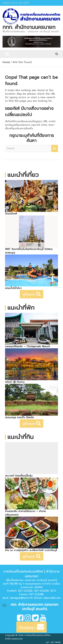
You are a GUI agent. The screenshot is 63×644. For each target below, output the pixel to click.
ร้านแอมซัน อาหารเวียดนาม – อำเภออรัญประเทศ (25, 513)
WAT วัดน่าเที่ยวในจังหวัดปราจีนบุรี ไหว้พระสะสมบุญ (29, 251)
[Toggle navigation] (7, 54)
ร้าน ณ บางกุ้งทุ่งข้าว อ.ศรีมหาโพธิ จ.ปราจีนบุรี (31, 550)
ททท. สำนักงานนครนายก (29, 27)
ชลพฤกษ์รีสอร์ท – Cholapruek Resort (28, 346)
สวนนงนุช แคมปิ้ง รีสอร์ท (19, 417)
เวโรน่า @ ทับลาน (15, 382)
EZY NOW (56, 642)
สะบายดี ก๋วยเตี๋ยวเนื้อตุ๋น (19, 476)
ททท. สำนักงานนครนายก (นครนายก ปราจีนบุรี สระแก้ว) (35, 607)
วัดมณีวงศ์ (11, 214)
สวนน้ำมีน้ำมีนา (13, 288)
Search (55, 148)
